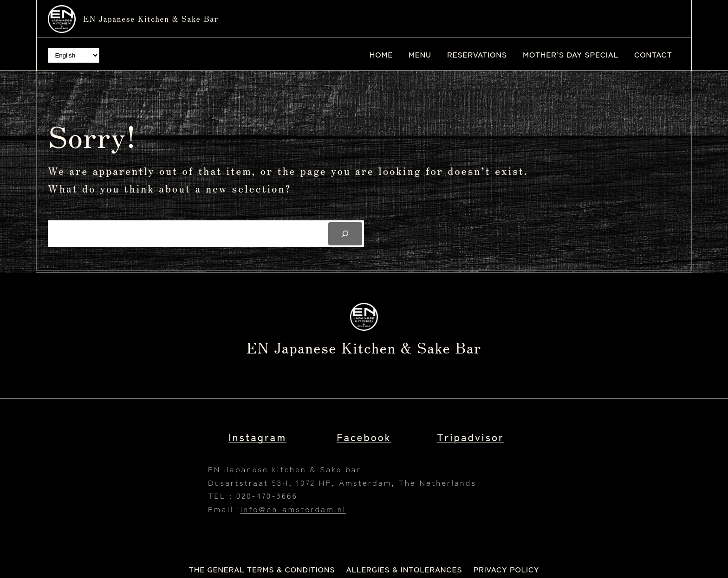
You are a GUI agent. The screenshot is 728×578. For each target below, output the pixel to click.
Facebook (364, 437)
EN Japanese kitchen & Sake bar (151, 18)
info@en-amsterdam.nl (293, 509)
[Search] (345, 234)
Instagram (257, 437)
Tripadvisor (470, 437)
